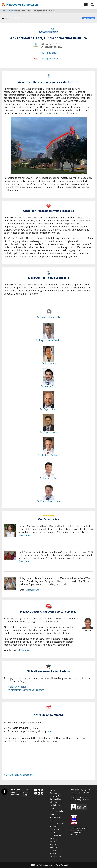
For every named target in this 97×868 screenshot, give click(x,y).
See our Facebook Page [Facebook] (19, 795)
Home (4, 11)
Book (52, 820)
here (49, 731)
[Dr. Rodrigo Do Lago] (48, 445)
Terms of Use (55, 857)
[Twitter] (39, 790)
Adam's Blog (55, 817)
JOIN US (6, 18)
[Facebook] (89, 18)
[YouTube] (42, 790)
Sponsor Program (53, 843)
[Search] (94, 5)
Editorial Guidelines (54, 849)
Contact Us (54, 829)
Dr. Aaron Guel (49, 386)
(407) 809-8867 (49, 53)
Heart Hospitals (13, 11)
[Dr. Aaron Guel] (48, 377)
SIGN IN (17, 18)
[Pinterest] (42, 793)
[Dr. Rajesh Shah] (48, 400)
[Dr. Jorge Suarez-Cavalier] (48, 331)
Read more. (25, 535)
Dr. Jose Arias (49, 363)
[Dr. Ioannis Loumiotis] (49, 314)
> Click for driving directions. (19, 775)
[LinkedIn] (39, 793)
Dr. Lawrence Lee (49, 478)
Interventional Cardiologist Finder (56, 805)
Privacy (53, 854)
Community (55, 793)
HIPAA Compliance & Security (56, 835)
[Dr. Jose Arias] (48, 354)
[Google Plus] (36, 793)
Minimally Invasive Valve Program (26, 690)
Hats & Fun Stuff (57, 823)
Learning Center (57, 796)
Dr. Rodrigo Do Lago (49, 455)
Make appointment (50, 59)
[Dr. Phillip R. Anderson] (48, 491)
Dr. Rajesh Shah (48, 409)
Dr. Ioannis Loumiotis (48, 317)
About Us (54, 826)
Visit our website (17, 687)
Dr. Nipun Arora (48, 432)
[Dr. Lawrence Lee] (48, 468)
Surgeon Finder (56, 799)
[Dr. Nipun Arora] (48, 423)
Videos (52, 814)
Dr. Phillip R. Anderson (49, 501)
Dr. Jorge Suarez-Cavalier (48, 340)
